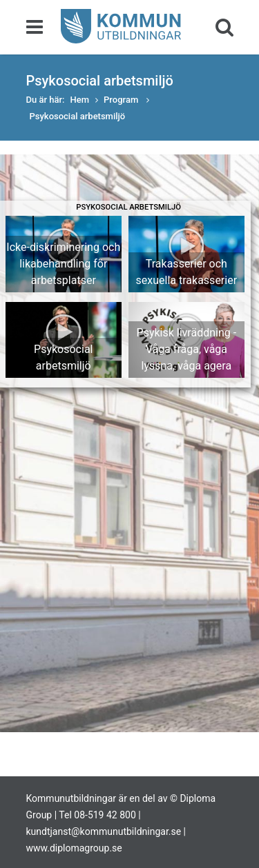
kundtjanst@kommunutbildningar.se (104, 831)
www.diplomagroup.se (74, 848)
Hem (80, 100)
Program (122, 100)
